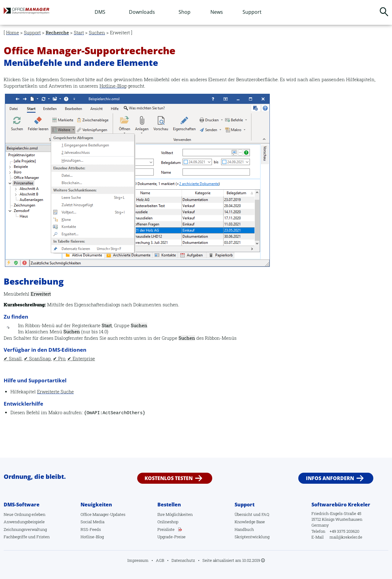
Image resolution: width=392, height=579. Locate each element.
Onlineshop (168, 522)
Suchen (384, 12)
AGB (160, 560)
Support (252, 12)
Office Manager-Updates (103, 514)
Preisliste (166, 529)
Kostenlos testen (169, 478)
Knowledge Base (250, 522)
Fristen (43, 537)
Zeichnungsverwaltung (25, 529)
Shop (185, 12)
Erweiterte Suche (55, 392)
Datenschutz (183, 560)
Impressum (138, 560)
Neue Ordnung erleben (24, 514)
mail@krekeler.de (346, 537)
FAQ (265, 514)
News (217, 12)
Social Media (92, 522)
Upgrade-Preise (171, 537)
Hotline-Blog (113, 86)
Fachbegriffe (15, 537)
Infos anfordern (330, 478)
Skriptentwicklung (252, 537)
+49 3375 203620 (344, 531)
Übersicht (243, 514)
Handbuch (244, 529)
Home (13, 33)
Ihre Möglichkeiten (175, 514)
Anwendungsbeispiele (24, 522)
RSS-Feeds (91, 529)
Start (79, 33)
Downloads (142, 12)
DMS (100, 12)
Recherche (57, 33)
